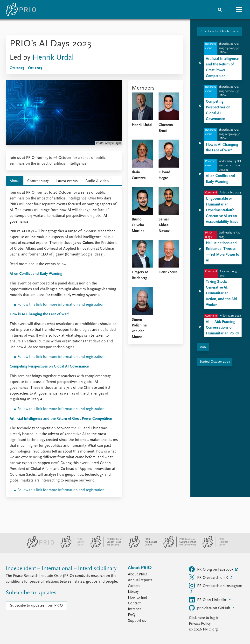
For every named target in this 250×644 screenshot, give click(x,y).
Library (133, 592)
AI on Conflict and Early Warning (36, 274)
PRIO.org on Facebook (212, 569)
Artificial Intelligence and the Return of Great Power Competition (61, 419)
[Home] (21, 10)
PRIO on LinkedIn (208, 600)
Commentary (38, 181)
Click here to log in (204, 618)
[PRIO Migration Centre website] (213, 547)
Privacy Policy (200, 624)
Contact (134, 603)
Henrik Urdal (53, 58)
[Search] (220, 10)
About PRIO (138, 574)
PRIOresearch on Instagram (216, 586)
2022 (203, 347)
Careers (134, 586)
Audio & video (97, 181)
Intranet (134, 609)
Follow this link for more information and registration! (61, 305)
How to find (138, 598)
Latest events (67, 181)
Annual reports (140, 580)
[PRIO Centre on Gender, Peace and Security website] (104, 547)
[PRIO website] (38, 547)
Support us (137, 621)
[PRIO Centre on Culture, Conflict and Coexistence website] (178, 547)
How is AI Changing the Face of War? (39, 314)
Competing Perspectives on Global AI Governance (49, 367)
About (15, 181)
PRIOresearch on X (209, 577)
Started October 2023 (215, 362)
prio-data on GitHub (210, 608)
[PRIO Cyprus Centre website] (70, 547)
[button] (239, 10)
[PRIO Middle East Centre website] (141, 547)
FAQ (132, 615)
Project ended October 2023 (219, 32)
